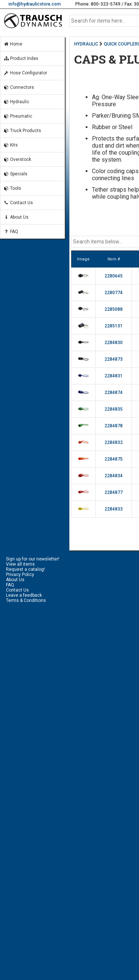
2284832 (114, 442)
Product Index (21, 58)
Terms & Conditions (26, 600)
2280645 (114, 276)
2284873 (114, 359)
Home (13, 44)
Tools (12, 188)
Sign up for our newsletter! (33, 559)
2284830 (114, 343)
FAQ (11, 232)
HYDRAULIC (86, 44)
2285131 (114, 326)
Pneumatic (18, 116)
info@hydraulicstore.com (35, 4)
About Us (16, 217)
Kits (11, 145)
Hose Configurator (25, 73)
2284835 (114, 409)
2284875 (114, 459)
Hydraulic (16, 102)
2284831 (114, 376)
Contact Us (18, 203)
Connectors (19, 87)
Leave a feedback (24, 595)
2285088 (114, 309)
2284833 (114, 509)
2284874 (114, 393)
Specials (15, 174)
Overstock (17, 159)
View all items (20, 564)
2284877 (114, 492)
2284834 (114, 476)
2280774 (114, 293)
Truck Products (22, 131)
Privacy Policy (20, 575)
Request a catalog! (25, 569)
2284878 (114, 426)
